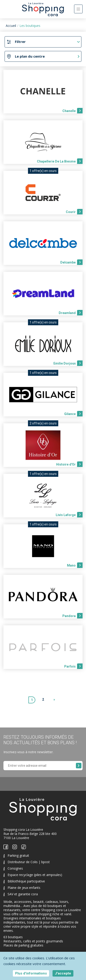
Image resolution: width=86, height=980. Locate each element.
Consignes (13, 868)
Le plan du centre (30, 56)
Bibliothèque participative (24, 881)
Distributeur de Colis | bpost (27, 862)
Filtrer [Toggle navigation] (20, 42)
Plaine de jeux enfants (22, 888)
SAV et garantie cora (21, 894)
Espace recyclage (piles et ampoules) (33, 875)
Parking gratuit (16, 855)
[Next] (54, 700)
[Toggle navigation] (78, 9)
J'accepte (63, 973)
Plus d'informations (31, 973)
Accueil (11, 26)
